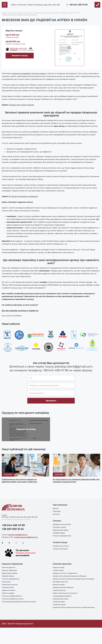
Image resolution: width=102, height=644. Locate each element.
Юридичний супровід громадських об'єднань (70, 576)
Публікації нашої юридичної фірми (46, 13)
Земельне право (59, 585)
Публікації (57, 511)
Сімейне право (58, 570)
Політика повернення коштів (13, 599)
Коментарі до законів (10, 585)
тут (97, 219)
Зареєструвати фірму (61, 530)
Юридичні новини (8, 590)
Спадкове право (59, 602)
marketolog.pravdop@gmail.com (26, 537)
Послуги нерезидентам (10, 579)
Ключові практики (8, 567)
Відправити (51, 401)
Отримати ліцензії (59, 527)
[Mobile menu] (5, 5)
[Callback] (97, 5)
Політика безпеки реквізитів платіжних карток (19, 602)
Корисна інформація (9, 570)
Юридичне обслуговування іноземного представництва (74, 607)
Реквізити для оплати (61, 546)
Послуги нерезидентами (62, 536)
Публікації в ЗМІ (8, 587)
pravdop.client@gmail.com (18, 535)
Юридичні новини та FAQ (70, 13)
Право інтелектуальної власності (65, 593)
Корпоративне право (61, 599)
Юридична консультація (62, 524)
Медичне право (59, 567)
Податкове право (59, 605)
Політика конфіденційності (12, 596)
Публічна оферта (8, 593)
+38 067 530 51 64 (13, 529)
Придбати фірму (59, 533)
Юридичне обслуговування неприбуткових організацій (73, 579)
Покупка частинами (60, 549)
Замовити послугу (20, 56)
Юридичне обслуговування (63, 587)
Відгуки (56, 508)
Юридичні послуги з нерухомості (65, 573)
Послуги (8, 413)
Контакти (56, 514)
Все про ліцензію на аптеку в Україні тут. (20, 311)
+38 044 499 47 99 (78, 5)
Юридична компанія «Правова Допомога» (17, 13)
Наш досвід (6, 582)
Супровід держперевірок (62, 596)
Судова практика (59, 590)
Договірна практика (60, 582)
